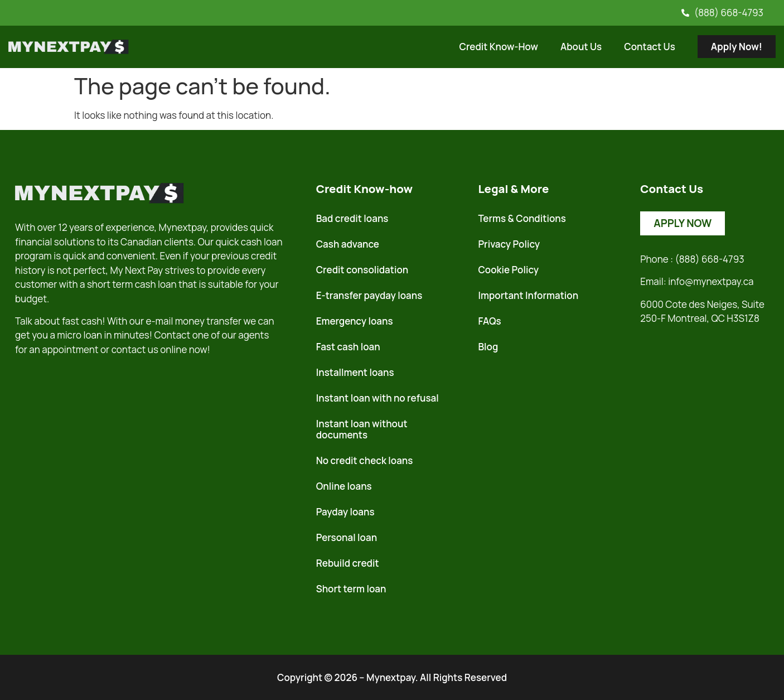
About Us (581, 47)
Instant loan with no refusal (378, 398)
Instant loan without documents (362, 429)
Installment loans (355, 372)
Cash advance (348, 244)
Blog (488, 347)
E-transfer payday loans (369, 295)
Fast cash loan (348, 347)
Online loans (344, 486)
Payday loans (345, 512)
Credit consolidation (362, 270)
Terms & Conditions (522, 218)
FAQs (489, 321)
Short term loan (351, 589)
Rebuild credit (348, 563)
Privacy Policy (509, 244)
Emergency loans (355, 321)
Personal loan (347, 537)
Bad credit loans (352, 218)
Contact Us (650, 47)
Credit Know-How (499, 47)
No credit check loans (365, 460)
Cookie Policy (508, 270)
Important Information (528, 295)
